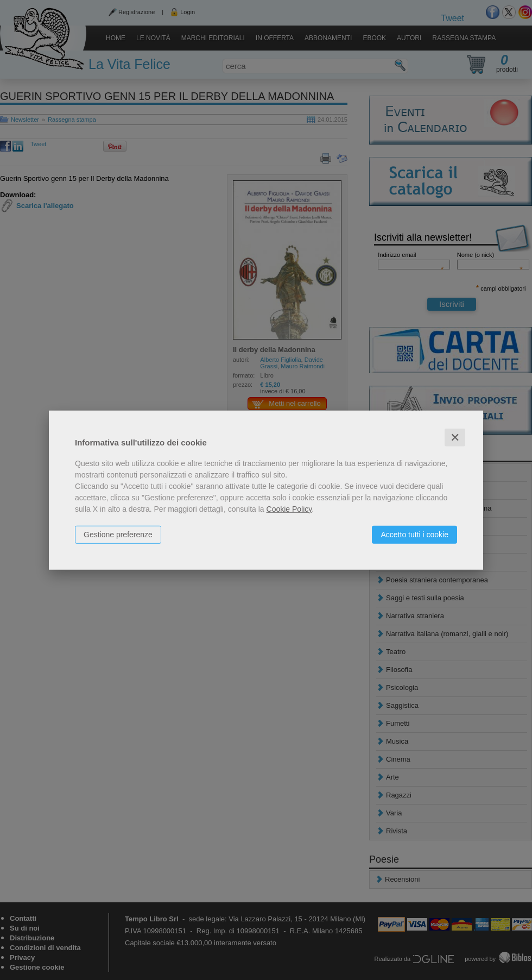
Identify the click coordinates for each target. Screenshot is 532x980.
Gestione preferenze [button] (118, 534)
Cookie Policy (289, 508)
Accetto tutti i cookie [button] (414, 534)
